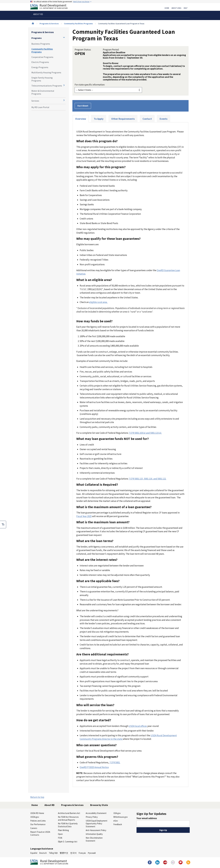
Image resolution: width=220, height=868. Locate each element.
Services (35, 101)
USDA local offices (138, 726)
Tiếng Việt (53, 853)
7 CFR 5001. (115, 762)
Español (34, 853)
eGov (116, 821)
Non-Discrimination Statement (94, 839)
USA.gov (117, 813)
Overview (81, 119)
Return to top (37, 797)
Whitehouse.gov (121, 817)
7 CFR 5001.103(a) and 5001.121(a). (145, 433)
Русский (92, 853)
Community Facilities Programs (78, 24)
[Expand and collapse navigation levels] (64, 37)
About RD (49, 805)
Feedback (118, 824)
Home (167, 8)
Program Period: (111, 50)
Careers (34, 828)
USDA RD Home (37, 813)
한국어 (73, 853)
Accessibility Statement (96, 813)
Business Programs (41, 44)
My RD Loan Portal (40, 107)
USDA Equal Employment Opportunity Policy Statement (97, 824)
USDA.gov (35, 817)
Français (82, 853)
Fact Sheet (83, 106)
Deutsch (43, 853)
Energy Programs (40, 67)
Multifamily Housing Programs (46, 72)
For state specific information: (90, 85)
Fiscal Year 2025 (84, 516)
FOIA (60, 838)
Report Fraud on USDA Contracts (40, 833)
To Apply (99, 119)
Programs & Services (49, 24)
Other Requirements (123, 119)
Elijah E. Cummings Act (68, 842)
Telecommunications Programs (47, 86)
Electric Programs (40, 62)
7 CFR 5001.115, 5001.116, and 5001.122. (147, 479)
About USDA (176, 8)
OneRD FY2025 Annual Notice (94, 767)
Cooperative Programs (42, 57)
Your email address (147, 818)
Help (186, 8)
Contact (147, 119)
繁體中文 (64, 853)
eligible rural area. (98, 302)
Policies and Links (38, 821)
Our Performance (38, 824)
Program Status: (83, 50)
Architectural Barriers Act (69, 813)
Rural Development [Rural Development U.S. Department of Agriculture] (51, 7)
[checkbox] (3, 525)
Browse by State (99, 805)
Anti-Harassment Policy (96, 830)
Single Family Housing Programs (42, 79)
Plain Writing (63, 830)
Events (164, 119)
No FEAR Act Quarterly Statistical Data (68, 825)
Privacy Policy (92, 817)
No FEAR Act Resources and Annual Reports (68, 818)
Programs (37, 38)
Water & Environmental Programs (43, 92)
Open (60, 834)
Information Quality (94, 834)
